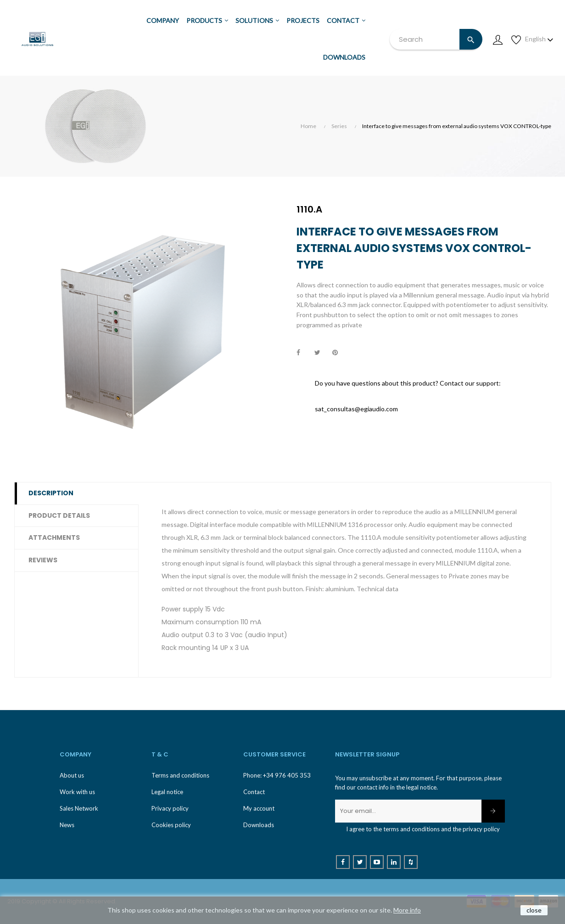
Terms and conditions (180, 775)
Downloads (259, 825)
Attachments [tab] (54, 538)
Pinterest (339, 353)
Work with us (77, 792)
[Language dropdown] (539, 39)
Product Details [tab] (59, 515)
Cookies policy (171, 825)
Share (303, 353)
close (534, 910)
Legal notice (167, 792)
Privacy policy (170, 808)
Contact (254, 792)
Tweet (321, 353)
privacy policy (481, 829)
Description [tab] (51, 493)
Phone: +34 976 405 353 (277, 775)
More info (407, 910)
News (67, 825)
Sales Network (79, 808)
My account (259, 808)
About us (72, 775)
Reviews (43, 560)
